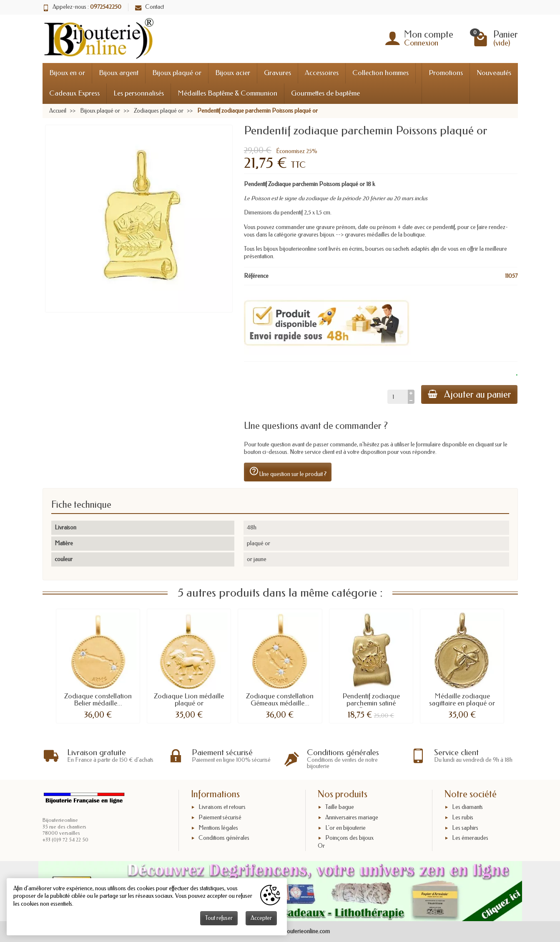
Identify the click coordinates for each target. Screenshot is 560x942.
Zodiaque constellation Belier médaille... (98, 700)
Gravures (277, 73)
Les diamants (467, 807)
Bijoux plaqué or (177, 73)
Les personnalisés (139, 93)
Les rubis (463, 817)
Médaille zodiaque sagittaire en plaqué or (462, 700)
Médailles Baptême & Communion (227, 93)
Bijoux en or (67, 73)
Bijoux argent (119, 73)
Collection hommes (380, 73)
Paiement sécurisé (220, 817)
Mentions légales (218, 828)
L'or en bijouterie (345, 828)
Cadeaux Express (74, 93)
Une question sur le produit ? (288, 472)
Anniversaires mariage (352, 817)
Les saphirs (465, 828)
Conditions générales (224, 838)
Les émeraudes (470, 838)
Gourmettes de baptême (325, 93)
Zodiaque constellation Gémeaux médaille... (280, 700)
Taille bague (340, 807)
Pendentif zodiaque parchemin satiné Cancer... (371, 703)
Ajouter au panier (469, 394)
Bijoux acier (233, 73)
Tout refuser (219, 918)
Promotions (446, 73)
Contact (149, 7)
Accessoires (322, 73)
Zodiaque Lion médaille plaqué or (189, 700)
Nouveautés (494, 73)
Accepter (261, 918)
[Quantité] (397, 397)
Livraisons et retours (222, 807)
